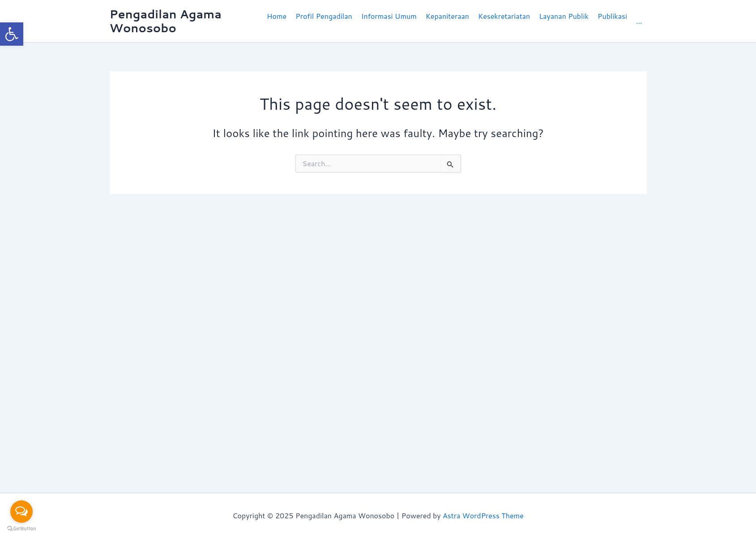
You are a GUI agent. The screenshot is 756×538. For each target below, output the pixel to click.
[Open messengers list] (21, 512)
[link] (12, 34)
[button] (324, 21)
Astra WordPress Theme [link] (483, 515)
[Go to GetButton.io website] (21, 529)
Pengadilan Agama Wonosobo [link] (166, 21)
